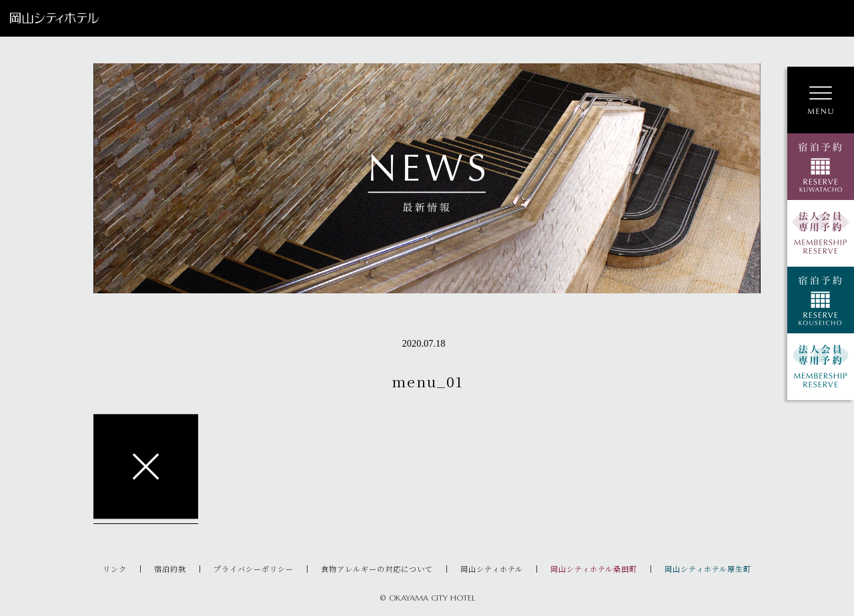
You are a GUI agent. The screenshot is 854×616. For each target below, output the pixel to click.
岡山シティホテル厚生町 (708, 569)
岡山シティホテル (492, 569)
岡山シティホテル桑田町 (594, 569)
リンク (115, 569)
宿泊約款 (170, 569)
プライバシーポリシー (254, 569)
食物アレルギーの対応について (377, 569)
